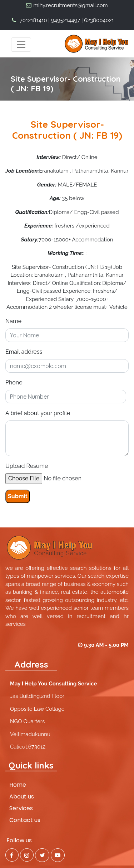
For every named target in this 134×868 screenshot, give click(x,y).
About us (22, 796)
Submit (18, 496)
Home (18, 785)
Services (21, 808)
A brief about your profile (38, 413)
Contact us (25, 820)
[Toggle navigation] (21, 45)
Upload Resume (27, 466)
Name (13, 321)
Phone (14, 382)
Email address (24, 352)
